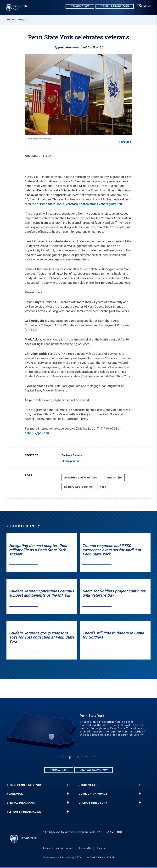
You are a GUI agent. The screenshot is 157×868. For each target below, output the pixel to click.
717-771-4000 (114, 832)
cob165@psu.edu (37, 433)
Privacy (47, 848)
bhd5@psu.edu (71, 461)
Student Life (80, 6)
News (21, 20)
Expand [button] (124, 142)
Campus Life (113, 477)
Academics (15, 794)
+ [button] (68, 785)
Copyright (101, 848)
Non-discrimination (64, 848)
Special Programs (21, 803)
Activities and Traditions (81, 477)
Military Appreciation (78, 487)
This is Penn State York (25, 785)
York (103, 487)
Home (10, 20)
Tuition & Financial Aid (24, 812)
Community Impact (93, 794)
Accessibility (85, 848)
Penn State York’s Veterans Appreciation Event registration (81, 204)
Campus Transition (115, 6)
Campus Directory (93, 803)
